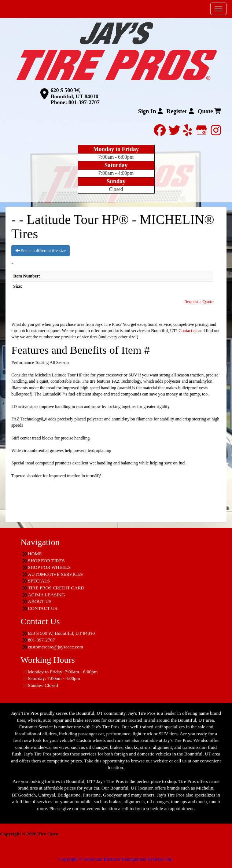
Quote (209, 111)
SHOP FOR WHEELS (49, 567)
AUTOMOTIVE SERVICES (55, 574)
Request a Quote (199, 302)
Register (180, 111)
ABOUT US (40, 601)
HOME (35, 554)
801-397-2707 (84, 102)
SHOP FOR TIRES (46, 561)
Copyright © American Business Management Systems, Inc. (116, 859)
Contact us (188, 331)
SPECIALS (39, 581)
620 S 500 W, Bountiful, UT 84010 (74, 93)
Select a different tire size (40, 251)
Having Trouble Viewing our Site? (33, 854)
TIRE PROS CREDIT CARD (56, 588)
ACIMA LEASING (46, 595)
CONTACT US (43, 608)
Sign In (150, 111)
